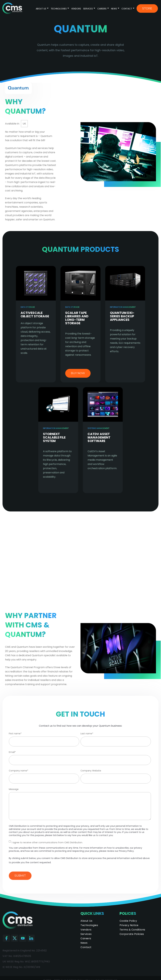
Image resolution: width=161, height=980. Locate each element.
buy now (78, 373)
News (114, 9)
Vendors (76, 9)
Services (88, 9)
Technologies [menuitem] (89, 925)
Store (147, 8)
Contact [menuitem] (86, 947)
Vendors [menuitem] (86, 930)
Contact (127, 9)
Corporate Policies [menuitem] (132, 934)
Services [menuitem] (86, 934)
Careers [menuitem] (86, 938)
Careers (102, 9)
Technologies (59, 9)
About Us (41, 9)
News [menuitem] (84, 943)
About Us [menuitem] (86, 921)
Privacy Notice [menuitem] (129, 925)
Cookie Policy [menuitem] (128, 921)
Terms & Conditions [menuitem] (132, 930)
